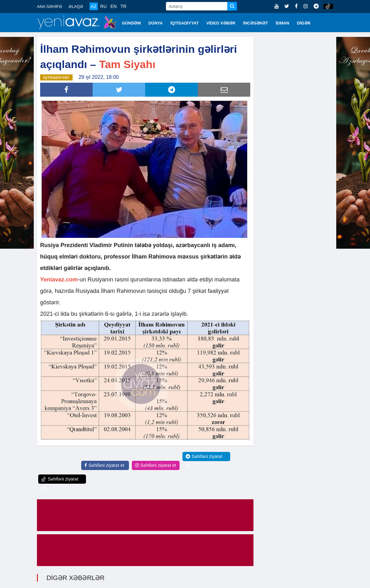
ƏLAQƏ (76, 7)
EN (114, 6)
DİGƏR (304, 23)
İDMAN (283, 23)
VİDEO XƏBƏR (221, 23)
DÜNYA (156, 23)
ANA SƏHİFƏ (50, 7)
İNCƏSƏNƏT (256, 23)
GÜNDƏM (131, 23)
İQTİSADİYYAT (185, 23)
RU (103, 6)
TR (123, 6)
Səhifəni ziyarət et (104, 465)
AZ (94, 6)
